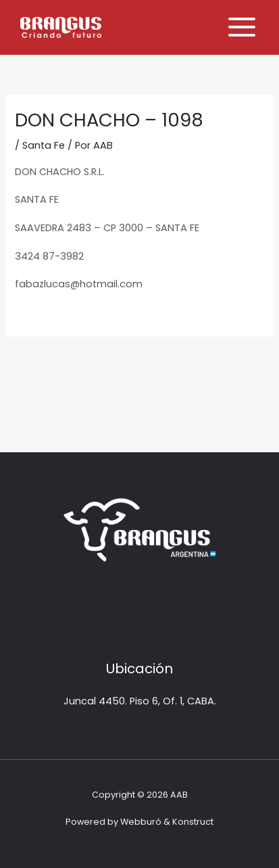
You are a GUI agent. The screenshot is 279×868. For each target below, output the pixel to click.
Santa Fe (44, 145)
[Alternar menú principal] (242, 27)
